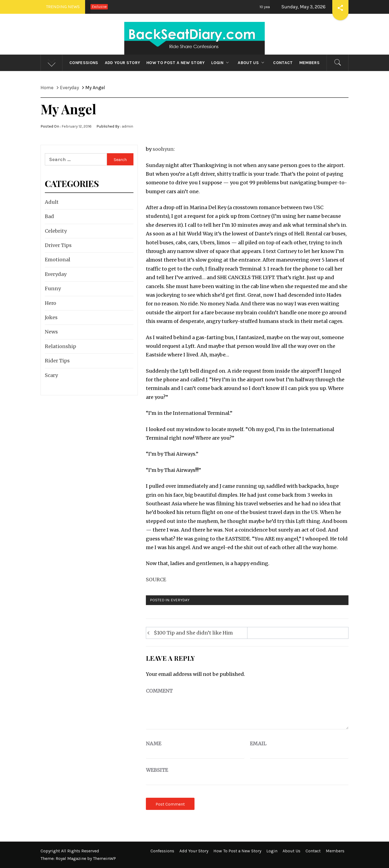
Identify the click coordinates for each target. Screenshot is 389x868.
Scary (51, 375)
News (51, 332)
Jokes (51, 317)
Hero (51, 303)
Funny (53, 288)
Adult (52, 202)
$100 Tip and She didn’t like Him (193, 633)
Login (221, 63)
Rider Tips (57, 361)
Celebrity (56, 231)
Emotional (58, 260)
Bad (49, 216)
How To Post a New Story (175, 63)
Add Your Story (122, 63)
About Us (252, 63)
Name (154, 744)
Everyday (180, 600)
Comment (159, 691)
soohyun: (164, 149)
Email (258, 744)
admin (128, 126)
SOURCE (156, 580)
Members (309, 63)
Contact (283, 63)
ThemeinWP (104, 858)
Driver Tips (58, 245)
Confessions (84, 63)
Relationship (61, 346)
